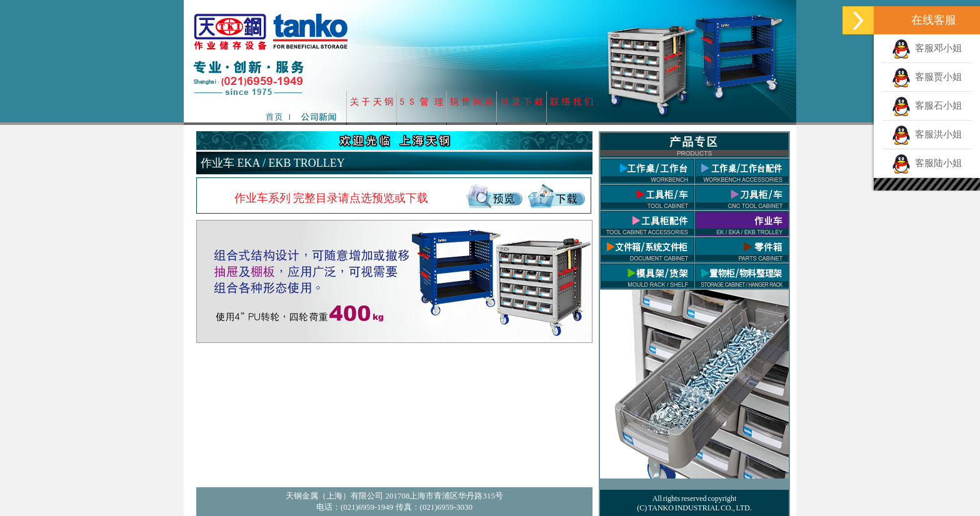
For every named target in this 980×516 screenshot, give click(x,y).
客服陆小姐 (927, 163)
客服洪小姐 (927, 134)
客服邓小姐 (927, 48)
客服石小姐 (927, 106)
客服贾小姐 (927, 77)
